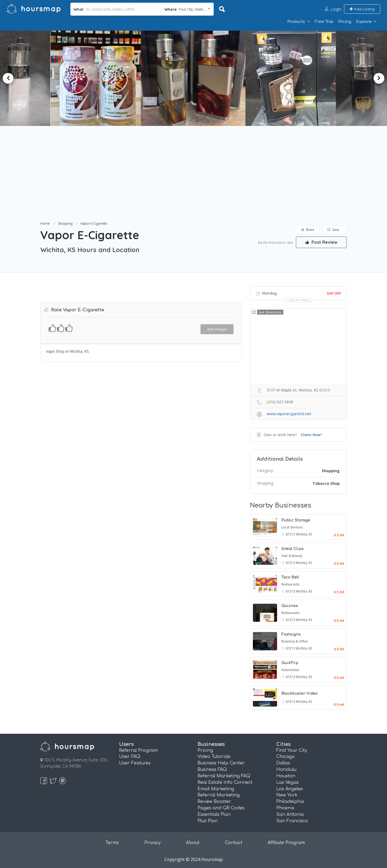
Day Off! (334, 293)
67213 (291, 534)
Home (45, 223)
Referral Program (138, 750)
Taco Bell (290, 577)
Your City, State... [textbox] (192, 9)
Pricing (345, 22)
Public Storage (296, 520)
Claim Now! (311, 435)
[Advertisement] (193, 180)
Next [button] (379, 78)
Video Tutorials (214, 757)
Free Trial (324, 22)
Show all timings (300, 300)
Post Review (321, 242)
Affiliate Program (286, 843)
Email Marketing (216, 789)
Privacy (153, 843)
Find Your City (292, 750)
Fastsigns (291, 634)
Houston (286, 776)
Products (296, 22)
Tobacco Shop (326, 483)
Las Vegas (287, 782)
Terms (112, 843)
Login (336, 9)
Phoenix (285, 808)
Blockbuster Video (300, 694)
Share (308, 230)
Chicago (286, 757)
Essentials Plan (214, 814)
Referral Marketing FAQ (224, 776)
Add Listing (362, 9)
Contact (234, 843)
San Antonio (290, 814)
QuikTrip (290, 663)
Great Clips (293, 549)
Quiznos (290, 606)
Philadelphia (290, 802)
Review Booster (214, 802)
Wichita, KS (304, 534)
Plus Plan (208, 821)
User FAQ (130, 757)
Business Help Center (221, 763)
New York (287, 795)
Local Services (292, 527)
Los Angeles (290, 789)
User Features (135, 763)
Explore (364, 22)
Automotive (290, 670)
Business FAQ (212, 770)
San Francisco (292, 821)
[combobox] (187, 9)
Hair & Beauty (292, 556)
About (193, 843)
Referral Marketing (219, 795)
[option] (98, 78)
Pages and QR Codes (221, 808)
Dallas (283, 763)
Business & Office (295, 641)
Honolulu (286, 770)
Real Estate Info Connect (225, 782)
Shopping (65, 223)
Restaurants (290, 584)
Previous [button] (8, 78)
